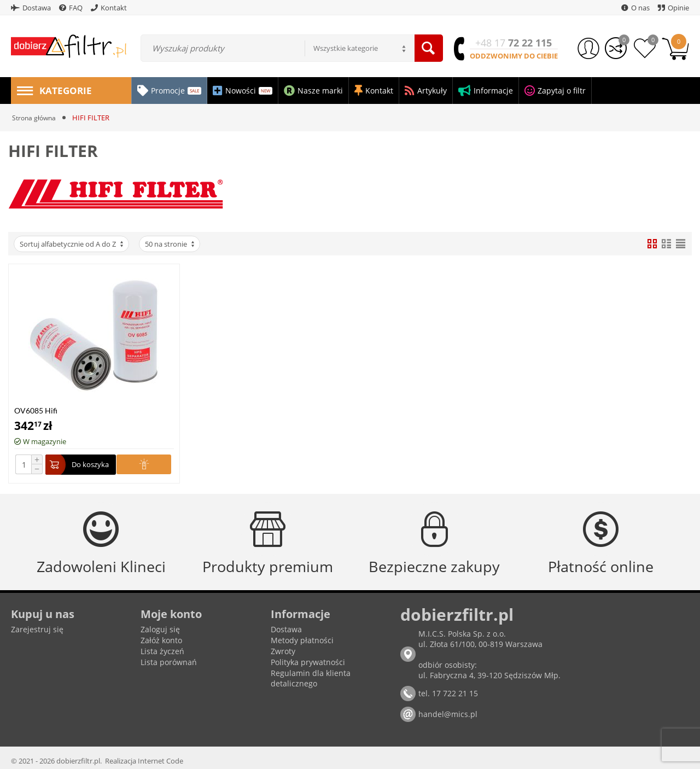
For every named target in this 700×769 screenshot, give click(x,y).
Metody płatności (302, 640)
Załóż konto (161, 640)
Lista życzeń (162, 651)
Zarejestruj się (37, 629)
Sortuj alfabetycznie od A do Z (72, 244)
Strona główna (36, 118)
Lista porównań (169, 662)
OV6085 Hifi (36, 410)
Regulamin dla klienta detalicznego (311, 678)
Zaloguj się (160, 629)
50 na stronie (170, 244)
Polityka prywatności (308, 662)
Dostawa (286, 629)
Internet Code (161, 761)
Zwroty (283, 651)
